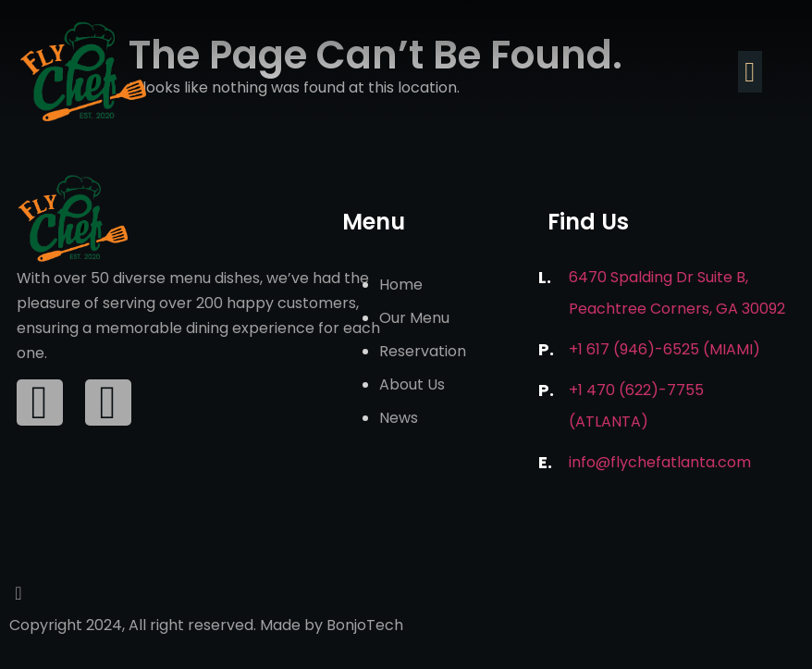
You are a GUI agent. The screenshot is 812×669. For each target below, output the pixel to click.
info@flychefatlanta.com (660, 462)
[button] (750, 72)
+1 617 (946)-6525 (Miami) (664, 349)
